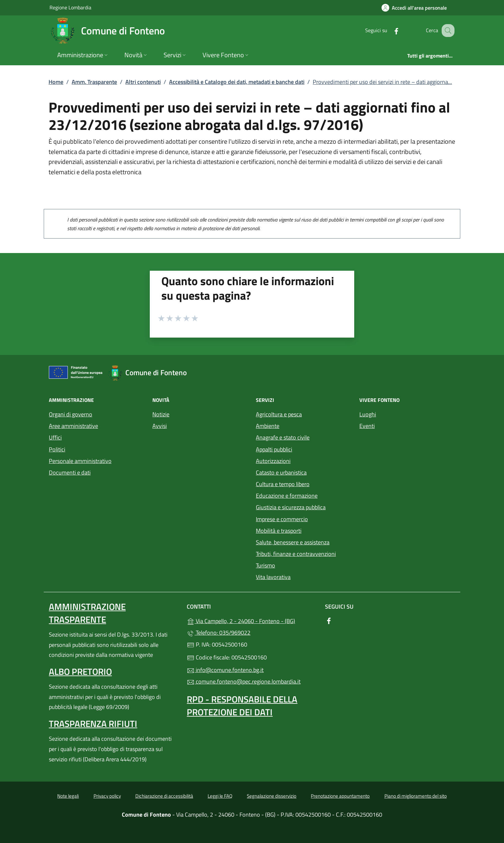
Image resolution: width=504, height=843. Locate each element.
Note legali (68, 796)
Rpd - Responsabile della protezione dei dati (242, 706)
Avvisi (160, 426)
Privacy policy (107, 796)
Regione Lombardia (70, 7)
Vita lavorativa (273, 577)
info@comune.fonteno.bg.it (225, 670)
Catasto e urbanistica (281, 472)
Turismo (265, 565)
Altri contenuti (143, 82)
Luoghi (368, 414)
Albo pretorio (80, 671)
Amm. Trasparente (94, 82)
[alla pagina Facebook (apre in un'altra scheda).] (390, 30)
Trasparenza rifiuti (93, 724)
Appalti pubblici (274, 449)
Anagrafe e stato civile (283, 437)
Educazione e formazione (287, 496)
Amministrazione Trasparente (87, 613)
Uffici (55, 437)
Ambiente (268, 426)
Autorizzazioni (273, 461)
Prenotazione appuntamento (340, 796)
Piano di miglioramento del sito (416, 796)
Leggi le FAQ (220, 796)
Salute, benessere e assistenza (293, 542)
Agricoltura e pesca (279, 414)
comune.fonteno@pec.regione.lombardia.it (244, 681)
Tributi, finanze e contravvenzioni (296, 554)
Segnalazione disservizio (272, 796)
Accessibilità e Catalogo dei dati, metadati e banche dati (237, 82)
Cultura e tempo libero (283, 484)
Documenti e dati (70, 472)
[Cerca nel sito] (447, 31)
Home (56, 82)
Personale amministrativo (80, 461)
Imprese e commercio (282, 519)
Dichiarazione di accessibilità (164, 796)
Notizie (161, 414)
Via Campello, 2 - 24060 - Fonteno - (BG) (252, 620)
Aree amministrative (73, 426)
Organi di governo (71, 414)
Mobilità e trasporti (279, 531)
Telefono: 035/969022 (219, 633)
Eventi (367, 426)
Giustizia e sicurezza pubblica (291, 507)
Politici (57, 449)
